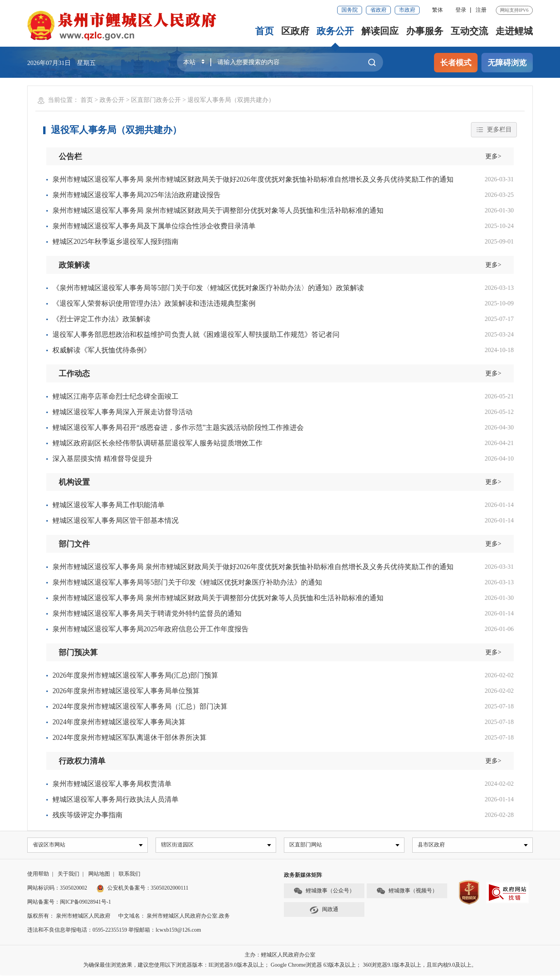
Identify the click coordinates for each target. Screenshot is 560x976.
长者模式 (456, 63)
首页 (264, 31)
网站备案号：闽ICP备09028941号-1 (69, 903)
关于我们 (68, 875)
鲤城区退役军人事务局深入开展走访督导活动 (122, 412)
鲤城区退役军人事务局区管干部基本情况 (115, 520)
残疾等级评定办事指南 (87, 815)
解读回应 (380, 31)
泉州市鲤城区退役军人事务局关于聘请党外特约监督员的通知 (147, 613)
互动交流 (469, 31)
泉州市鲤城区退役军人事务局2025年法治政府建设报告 (136, 195)
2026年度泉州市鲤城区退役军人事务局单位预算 (126, 691)
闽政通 (324, 911)
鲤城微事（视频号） (407, 892)
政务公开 (335, 31)
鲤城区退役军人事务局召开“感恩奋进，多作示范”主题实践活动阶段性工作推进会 (178, 428)
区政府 (295, 31)
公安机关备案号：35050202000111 (143, 889)
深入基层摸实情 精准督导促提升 (102, 459)
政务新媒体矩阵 (303, 876)
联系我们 (129, 875)
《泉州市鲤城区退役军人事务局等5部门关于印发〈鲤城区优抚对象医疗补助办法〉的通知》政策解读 (208, 288)
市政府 (407, 10)
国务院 (350, 10)
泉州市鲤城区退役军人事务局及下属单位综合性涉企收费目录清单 (154, 226)
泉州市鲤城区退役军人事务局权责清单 (112, 784)
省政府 (378, 10)
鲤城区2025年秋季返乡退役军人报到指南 (115, 242)
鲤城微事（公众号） (324, 892)
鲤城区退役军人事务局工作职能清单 (108, 505)
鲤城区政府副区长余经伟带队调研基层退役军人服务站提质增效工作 (157, 443)
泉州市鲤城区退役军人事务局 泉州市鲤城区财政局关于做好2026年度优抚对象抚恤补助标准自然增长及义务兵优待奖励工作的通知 (253, 179)
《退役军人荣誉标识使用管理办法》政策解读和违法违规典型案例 (154, 303)
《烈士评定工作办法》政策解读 (101, 319)
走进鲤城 (514, 31)
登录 (461, 10)
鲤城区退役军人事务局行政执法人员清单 (115, 799)
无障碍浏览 (507, 63)
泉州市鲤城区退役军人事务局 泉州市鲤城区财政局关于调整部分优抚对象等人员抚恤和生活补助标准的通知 (218, 210)
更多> (493, 156)
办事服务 (425, 31)
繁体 (437, 10)
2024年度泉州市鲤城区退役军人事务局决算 (119, 722)
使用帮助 (38, 875)
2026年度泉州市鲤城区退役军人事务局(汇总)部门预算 (135, 675)
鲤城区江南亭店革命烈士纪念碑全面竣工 (115, 396)
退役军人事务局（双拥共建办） (231, 100)
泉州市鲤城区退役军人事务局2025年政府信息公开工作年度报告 (150, 629)
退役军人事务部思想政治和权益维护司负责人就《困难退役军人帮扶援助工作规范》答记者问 (196, 335)
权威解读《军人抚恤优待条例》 (101, 350)
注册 (481, 10)
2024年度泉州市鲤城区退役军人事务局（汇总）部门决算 (140, 706)
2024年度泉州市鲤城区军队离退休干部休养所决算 (129, 738)
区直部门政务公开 (156, 100)
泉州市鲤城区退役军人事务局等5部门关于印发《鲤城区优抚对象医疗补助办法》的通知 (187, 582)
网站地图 (99, 875)
